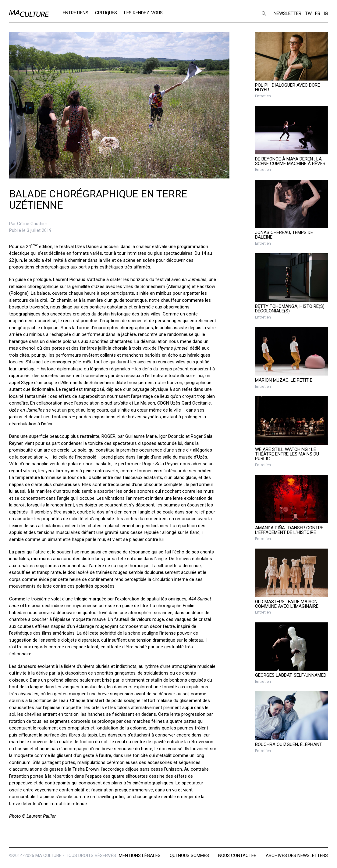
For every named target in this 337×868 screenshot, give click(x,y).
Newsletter (287, 13)
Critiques (106, 13)
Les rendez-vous (143, 13)
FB (318, 13)
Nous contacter (237, 855)
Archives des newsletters (297, 855)
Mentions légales (140, 855)
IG (326, 13)
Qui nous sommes (189, 855)
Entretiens (76, 13)
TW (308, 13)
